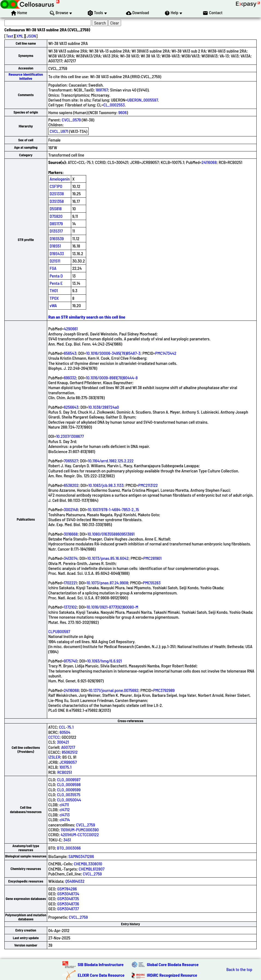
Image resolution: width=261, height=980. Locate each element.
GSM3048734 (68, 894)
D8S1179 (56, 223)
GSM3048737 (68, 909)
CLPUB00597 (59, 631)
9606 (123, 112)
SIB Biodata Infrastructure (101, 964)
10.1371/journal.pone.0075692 (113, 690)
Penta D (56, 276)
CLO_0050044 (69, 800)
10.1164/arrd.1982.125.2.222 (111, 461)
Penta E (56, 283)
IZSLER (54, 757)
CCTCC (54, 737)
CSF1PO (56, 186)
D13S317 (56, 231)
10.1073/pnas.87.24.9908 (107, 583)
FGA (53, 268)
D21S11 (55, 261)
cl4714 (65, 819)
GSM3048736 (68, 904)
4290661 (71, 329)
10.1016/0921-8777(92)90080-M (112, 607)
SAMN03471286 (81, 856)
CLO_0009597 (69, 779)
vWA (53, 305)
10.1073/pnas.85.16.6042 (108, 558)
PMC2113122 (148, 485)
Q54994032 (75, 881)
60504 (65, 732)
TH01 (54, 290)
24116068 (209, 162)
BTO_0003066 (69, 848)
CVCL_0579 (71, 120)
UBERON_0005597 (142, 100)
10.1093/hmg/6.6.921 (104, 661)
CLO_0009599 (69, 790)
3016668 (71, 534)
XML (20, 36)
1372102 (70, 607)
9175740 (71, 661)
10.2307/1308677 (70, 436)
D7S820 (56, 216)
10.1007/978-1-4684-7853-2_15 (113, 509)
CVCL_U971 (59, 131)
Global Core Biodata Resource (173, 964)
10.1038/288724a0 (103, 407)
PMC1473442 (166, 353)
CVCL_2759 (85, 825)
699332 (70, 378)
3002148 (71, 509)
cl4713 (65, 815)
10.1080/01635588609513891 (111, 534)
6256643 (71, 407)
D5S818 (56, 208)
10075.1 (65, 767)
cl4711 (64, 805)
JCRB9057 (68, 762)
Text (10, 36)
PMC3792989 (164, 690)
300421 (63, 742)
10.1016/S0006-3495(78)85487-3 (113, 353)
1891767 (102, 90)
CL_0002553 (114, 105)
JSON (31, 36)
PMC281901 (153, 558)
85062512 (70, 752)
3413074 (71, 558)
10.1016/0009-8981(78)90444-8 (112, 378)
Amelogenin (60, 179)
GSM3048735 (68, 898)
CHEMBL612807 (92, 869)
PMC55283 (152, 583)
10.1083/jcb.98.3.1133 (106, 485)
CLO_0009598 (69, 784)
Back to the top (239, 969)
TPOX (54, 298)
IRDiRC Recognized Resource (172, 975)
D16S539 (57, 238)
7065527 (71, 461)
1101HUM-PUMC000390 (79, 830)
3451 (67, 840)
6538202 (71, 485)
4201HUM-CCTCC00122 (80, 834)
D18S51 (55, 246)
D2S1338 (57, 193)
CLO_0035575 (69, 794)
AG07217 (68, 747)
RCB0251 (65, 772)
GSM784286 (67, 889)
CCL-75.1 (66, 727)
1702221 (70, 583)
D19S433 (57, 253)
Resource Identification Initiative (26, 76)
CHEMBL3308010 (88, 864)
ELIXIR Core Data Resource (101, 975)
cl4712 (65, 809)
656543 (70, 353)
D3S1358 (57, 201)
